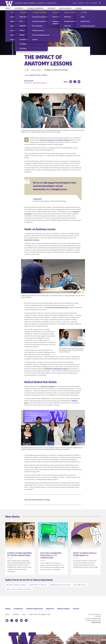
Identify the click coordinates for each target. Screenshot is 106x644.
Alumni (79, 8)
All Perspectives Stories (37, 75)
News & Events (65, 8)
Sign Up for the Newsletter (40, 614)
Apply (75, 3)
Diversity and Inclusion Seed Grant (58, 307)
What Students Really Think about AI (85, 554)
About (8, 8)
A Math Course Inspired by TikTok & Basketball (20, 554)
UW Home (94, 3)
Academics (19, 8)
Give (88, 3)
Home (27, 70)
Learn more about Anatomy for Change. (37, 500)
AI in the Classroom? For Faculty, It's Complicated (51, 555)
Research (51, 8)
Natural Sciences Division (16, 585)
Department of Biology (32, 240)
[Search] (100, 3)
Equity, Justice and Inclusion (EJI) (19, 589)
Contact (81, 3)
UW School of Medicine (48, 386)
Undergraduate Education (60, 585)
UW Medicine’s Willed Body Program (56, 369)
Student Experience (35, 8)
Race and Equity (80, 585)
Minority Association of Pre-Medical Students (55, 140)
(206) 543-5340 (96, 622)
